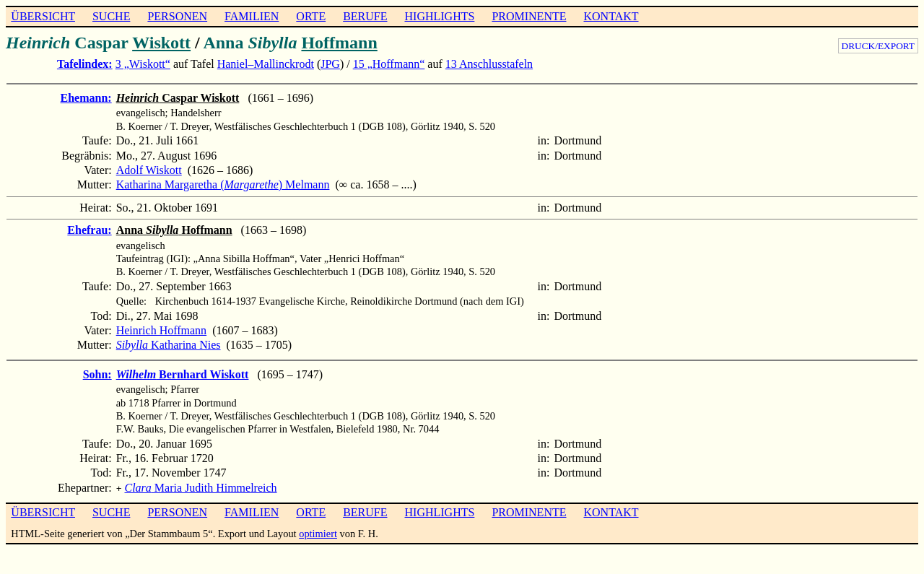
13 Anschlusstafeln (489, 64)
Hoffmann (339, 43)
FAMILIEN (252, 16)
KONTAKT (611, 16)
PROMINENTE (529, 16)
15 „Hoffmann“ (389, 64)
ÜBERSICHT (43, 16)
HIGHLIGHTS (440, 16)
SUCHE (111, 16)
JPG (330, 64)
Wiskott (161, 43)
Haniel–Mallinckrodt (266, 64)
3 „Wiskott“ (143, 64)
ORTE (311, 16)
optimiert (318, 532)
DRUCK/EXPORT (878, 46)
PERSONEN (177, 16)
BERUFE (365, 16)
